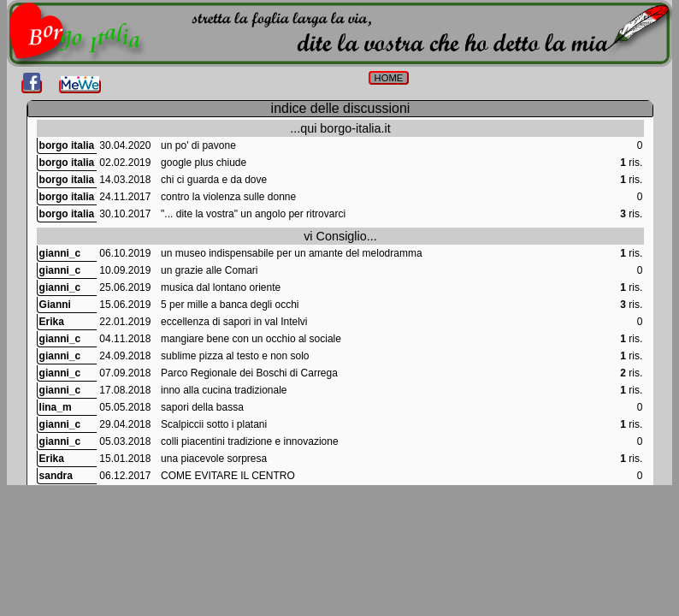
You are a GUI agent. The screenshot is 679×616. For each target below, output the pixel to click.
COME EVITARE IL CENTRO (228, 476)
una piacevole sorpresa (214, 459)
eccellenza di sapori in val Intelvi (234, 322)
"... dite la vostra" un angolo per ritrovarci (253, 214)
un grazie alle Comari (209, 270)
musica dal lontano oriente (221, 287)
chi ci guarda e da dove (214, 180)
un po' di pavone (198, 145)
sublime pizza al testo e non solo (235, 356)
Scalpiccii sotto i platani (214, 424)
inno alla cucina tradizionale (224, 390)
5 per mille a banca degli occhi (230, 305)
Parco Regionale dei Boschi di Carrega (249, 373)
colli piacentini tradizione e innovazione (249, 441)
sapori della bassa (202, 407)
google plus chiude (204, 163)
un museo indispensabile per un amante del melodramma (292, 253)
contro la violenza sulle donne (228, 197)
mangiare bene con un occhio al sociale (251, 339)
